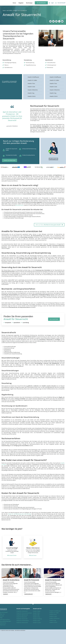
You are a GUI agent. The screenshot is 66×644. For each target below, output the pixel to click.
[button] (50, 21)
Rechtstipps (29, 3)
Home (14, 3)
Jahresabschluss (19, 205)
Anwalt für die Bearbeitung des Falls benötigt (19, 514)
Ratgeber (21, 3)
